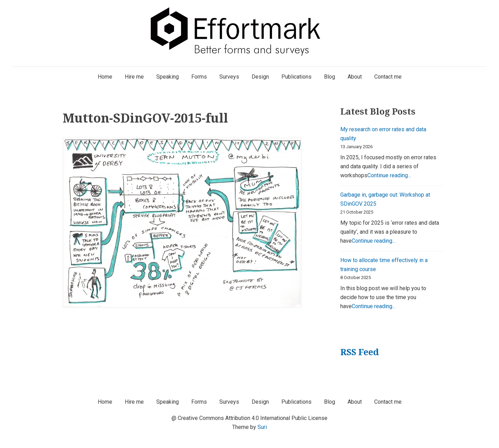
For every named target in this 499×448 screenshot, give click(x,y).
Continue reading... (389, 175)
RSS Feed (360, 352)
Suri (262, 427)
